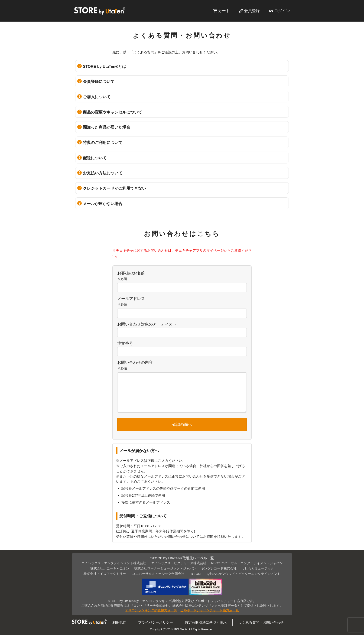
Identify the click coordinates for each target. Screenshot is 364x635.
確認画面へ (182, 424)
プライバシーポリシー (156, 622)
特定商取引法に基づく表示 (206, 622)
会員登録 (252, 11)
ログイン (282, 11)
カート (224, 11)
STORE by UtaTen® (100, 11)
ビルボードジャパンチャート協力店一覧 (210, 610)
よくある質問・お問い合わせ (261, 622)
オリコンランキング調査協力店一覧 (151, 610)
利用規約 (119, 622)
